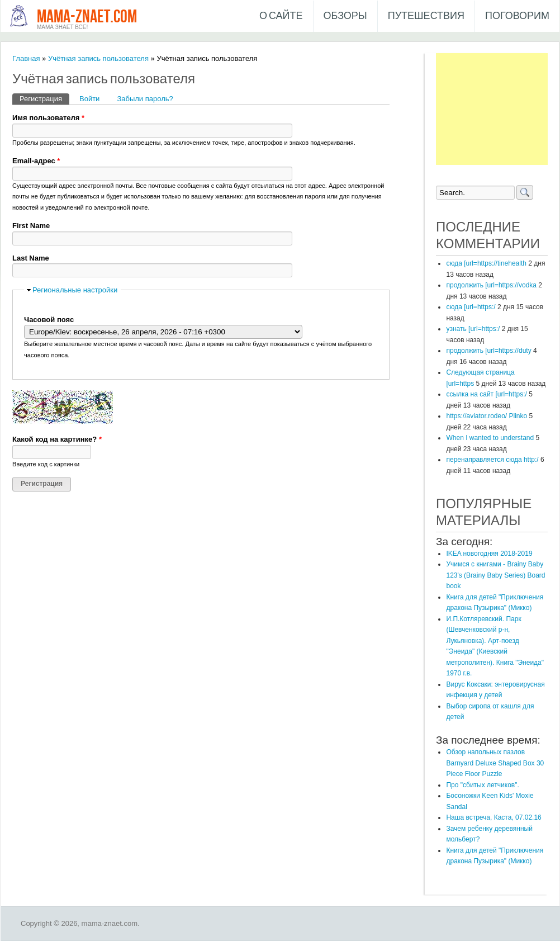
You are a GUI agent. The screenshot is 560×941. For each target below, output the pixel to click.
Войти (89, 99)
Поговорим (517, 16)
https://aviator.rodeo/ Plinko (487, 416)
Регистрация (44, 98)
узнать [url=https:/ (473, 329)
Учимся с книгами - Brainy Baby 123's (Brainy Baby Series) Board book (495, 575)
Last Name (31, 258)
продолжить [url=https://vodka (491, 285)
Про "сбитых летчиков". (482, 785)
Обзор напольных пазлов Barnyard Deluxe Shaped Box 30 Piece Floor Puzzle (495, 763)
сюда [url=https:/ (471, 307)
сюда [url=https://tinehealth (486, 263)
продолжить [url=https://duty (488, 351)
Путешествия (426, 16)
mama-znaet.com (87, 17)
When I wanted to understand (490, 438)
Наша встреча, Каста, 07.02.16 (493, 817)
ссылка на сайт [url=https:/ (486, 394)
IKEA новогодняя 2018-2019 (489, 554)
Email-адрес (36, 161)
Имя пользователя (48, 118)
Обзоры (345, 16)
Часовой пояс (49, 320)
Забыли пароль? (145, 99)
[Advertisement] (492, 109)
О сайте (281, 16)
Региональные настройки (75, 290)
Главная (26, 58)
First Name (31, 226)
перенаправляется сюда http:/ (492, 460)
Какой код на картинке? (57, 439)
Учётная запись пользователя (98, 58)
